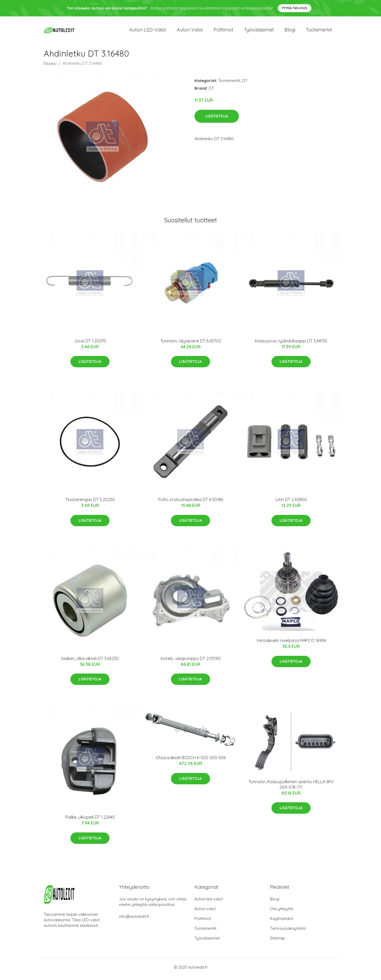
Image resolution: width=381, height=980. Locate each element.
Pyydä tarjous (295, 8)
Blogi (290, 32)
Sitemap (277, 942)
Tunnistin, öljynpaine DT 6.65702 (191, 345)
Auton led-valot (209, 903)
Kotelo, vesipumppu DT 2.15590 (191, 662)
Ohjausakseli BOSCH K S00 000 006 (191, 761)
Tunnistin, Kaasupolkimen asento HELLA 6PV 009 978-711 (291, 788)
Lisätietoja (217, 120)
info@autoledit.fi (134, 920)
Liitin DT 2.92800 (291, 503)
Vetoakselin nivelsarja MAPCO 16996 (291, 644)
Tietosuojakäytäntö (288, 932)
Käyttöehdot (282, 922)
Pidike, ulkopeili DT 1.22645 (90, 821)
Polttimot (223, 32)
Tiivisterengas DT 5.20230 (90, 503)
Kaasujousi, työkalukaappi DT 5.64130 (291, 345)
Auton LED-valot (148, 32)
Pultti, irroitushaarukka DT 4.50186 (191, 503)
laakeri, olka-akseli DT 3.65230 (90, 662)
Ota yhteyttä (281, 912)
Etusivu (50, 67)
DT (245, 84)
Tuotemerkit (319, 32)
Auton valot (190, 32)
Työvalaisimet (259, 32)
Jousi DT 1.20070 (90, 345)
